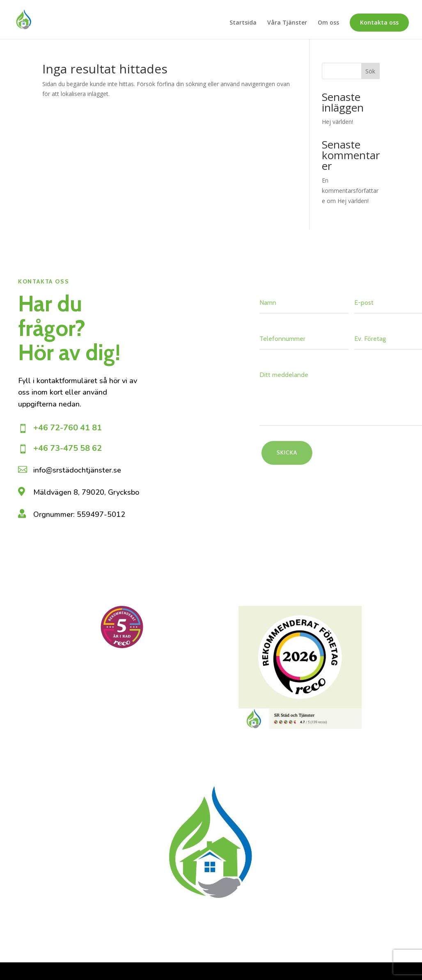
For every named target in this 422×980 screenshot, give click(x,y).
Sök (370, 71)
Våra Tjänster (287, 23)
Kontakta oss (379, 22)
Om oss (328, 23)
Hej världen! (337, 122)
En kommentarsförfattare (350, 191)
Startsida (243, 23)
